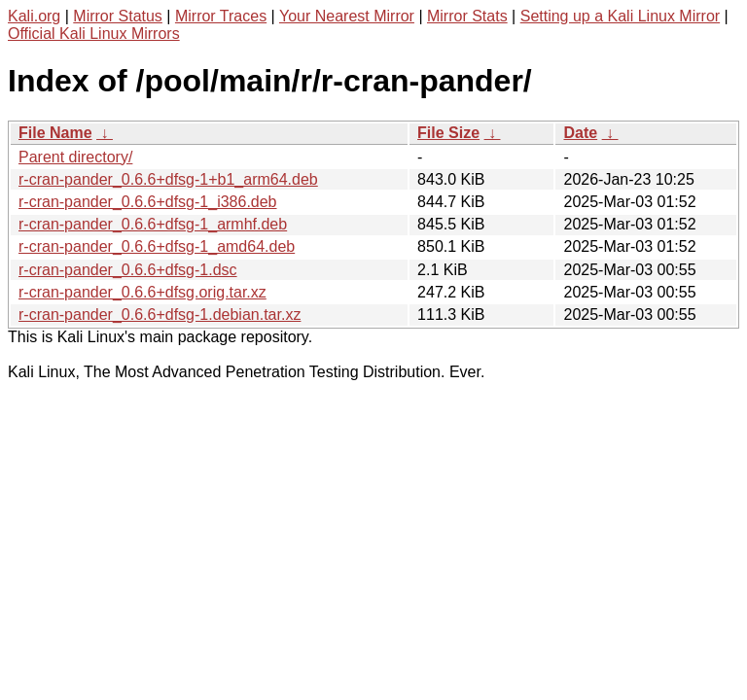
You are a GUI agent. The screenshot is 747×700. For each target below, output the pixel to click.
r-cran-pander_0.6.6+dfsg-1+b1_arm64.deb (168, 179)
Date (580, 133)
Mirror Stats (467, 16)
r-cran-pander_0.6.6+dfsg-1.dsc (128, 270)
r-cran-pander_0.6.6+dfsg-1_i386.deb (148, 202)
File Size (448, 133)
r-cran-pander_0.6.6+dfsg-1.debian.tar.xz (160, 315)
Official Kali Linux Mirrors (94, 34)
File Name (55, 133)
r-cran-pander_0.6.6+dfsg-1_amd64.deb (157, 246)
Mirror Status (118, 16)
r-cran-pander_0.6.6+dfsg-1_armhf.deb (153, 224)
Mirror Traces (221, 16)
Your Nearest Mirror (347, 16)
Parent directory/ (75, 157)
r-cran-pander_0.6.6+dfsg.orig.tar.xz (142, 292)
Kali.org (34, 16)
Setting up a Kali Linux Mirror (620, 16)
